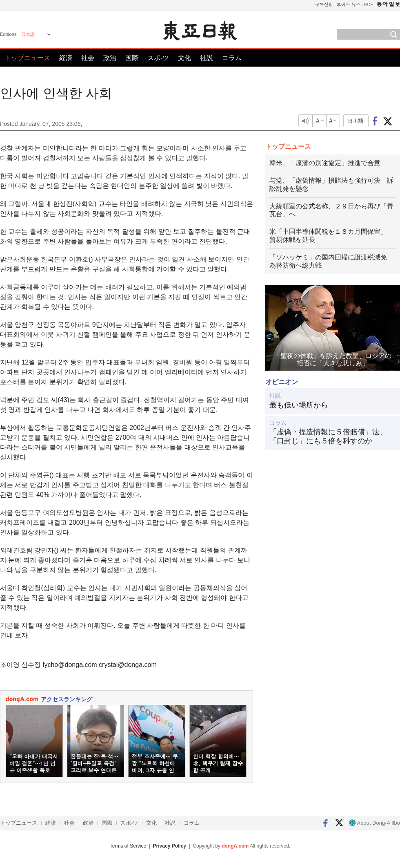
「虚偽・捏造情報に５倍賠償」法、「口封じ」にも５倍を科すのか (328, 436)
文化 (184, 58)
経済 (66, 58)
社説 (207, 58)
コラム (232, 58)
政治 (110, 58)
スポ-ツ (158, 58)
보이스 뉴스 (349, 4)
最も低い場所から (299, 405)
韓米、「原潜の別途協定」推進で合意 (325, 163)
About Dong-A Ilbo (374, 823)
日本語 (28, 34)
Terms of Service (128, 846)
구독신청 (324, 4)
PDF (369, 4)
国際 (132, 58)
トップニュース (27, 58)
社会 (88, 58)
